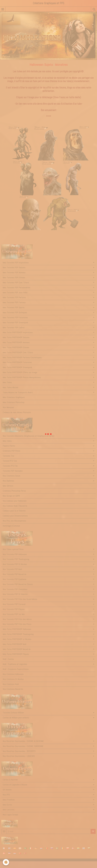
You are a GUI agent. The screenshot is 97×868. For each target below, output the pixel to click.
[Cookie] (6, 862)
